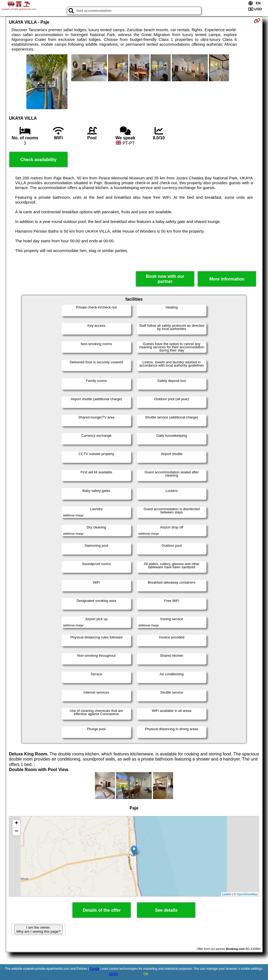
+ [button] (17, 823)
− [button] (17, 832)
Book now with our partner (165, 279)
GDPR (113, 974)
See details (166, 910)
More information (227, 279)
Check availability (38, 160)
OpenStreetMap (247, 894)
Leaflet (227, 894)
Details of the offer (102, 910)
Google (94, 969)
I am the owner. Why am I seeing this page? (38, 929)
